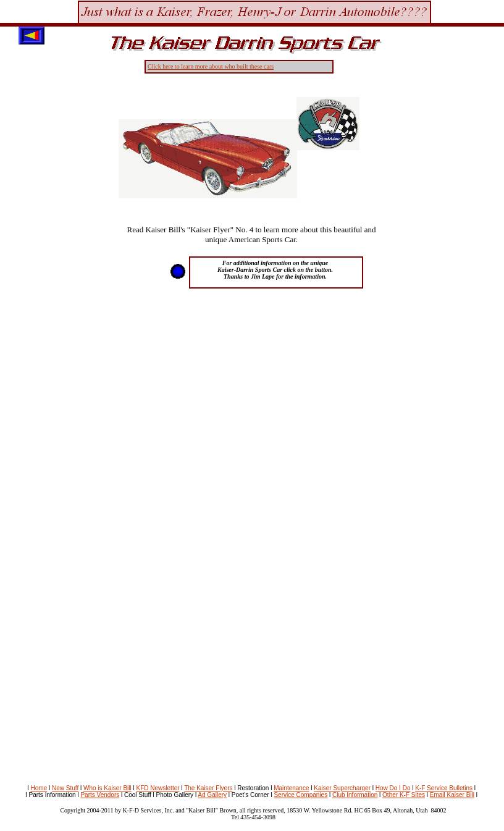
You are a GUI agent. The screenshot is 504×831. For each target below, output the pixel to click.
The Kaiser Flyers (208, 788)
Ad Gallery (212, 795)
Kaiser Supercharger (342, 788)
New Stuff (65, 788)
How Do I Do (393, 788)
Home (39, 788)
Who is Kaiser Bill (107, 788)
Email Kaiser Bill (452, 795)
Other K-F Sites (404, 795)
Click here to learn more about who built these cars (211, 66)
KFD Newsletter (158, 788)
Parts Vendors (100, 795)
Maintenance (291, 788)
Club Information (355, 795)
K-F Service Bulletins (444, 788)
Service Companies (300, 795)
